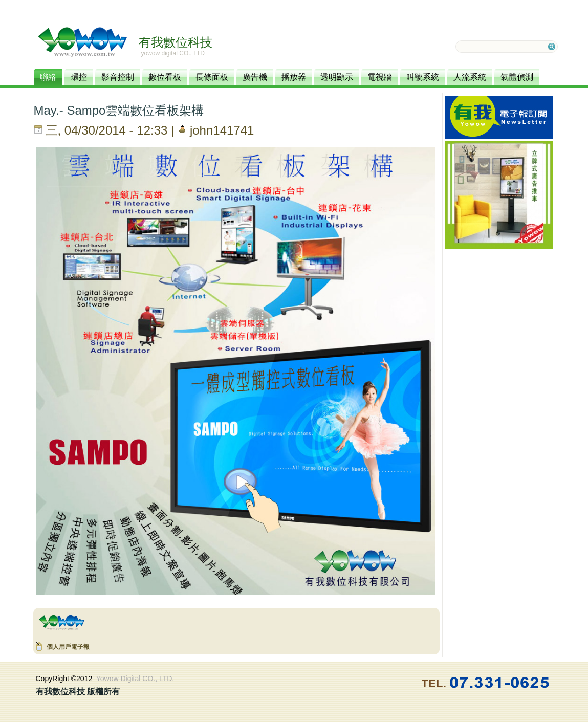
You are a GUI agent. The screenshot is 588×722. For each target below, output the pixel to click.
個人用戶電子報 (68, 647)
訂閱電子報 (499, 117)
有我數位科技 (176, 42)
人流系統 (470, 77)
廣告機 (255, 77)
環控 (79, 77)
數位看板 (165, 77)
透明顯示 (337, 77)
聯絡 (48, 77)
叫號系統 (423, 77)
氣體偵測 (517, 77)
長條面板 (212, 77)
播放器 (294, 77)
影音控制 (118, 77)
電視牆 (380, 77)
